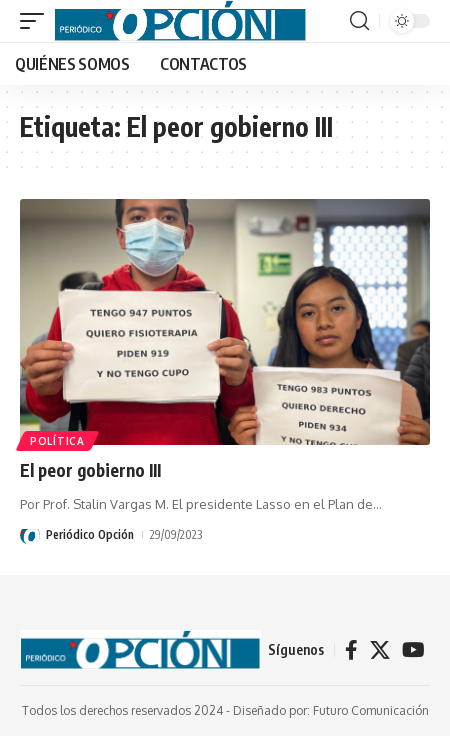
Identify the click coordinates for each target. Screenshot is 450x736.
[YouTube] (413, 650)
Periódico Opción (90, 534)
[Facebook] (351, 650)
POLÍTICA (57, 441)
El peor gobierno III (90, 470)
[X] (380, 650)
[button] (37, 21)
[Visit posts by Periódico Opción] (30, 535)
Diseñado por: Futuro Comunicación (331, 710)
